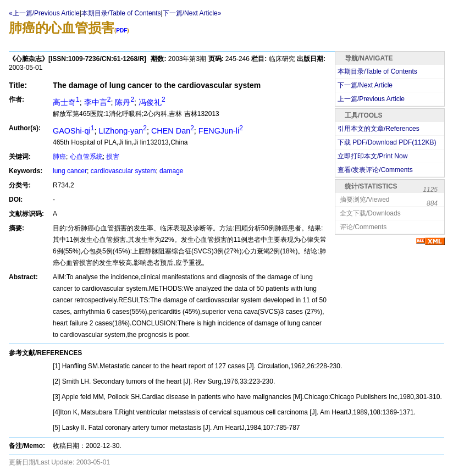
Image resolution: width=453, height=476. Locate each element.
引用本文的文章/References (379, 129)
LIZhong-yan (123, 131)
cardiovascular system (123, 171)
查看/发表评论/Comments (375, 170)
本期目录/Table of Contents (121, 13)
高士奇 (66, 102)
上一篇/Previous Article (371, 99)
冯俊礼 (152, 102)
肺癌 (59, 157)
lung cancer (70, 171)
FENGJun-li (221, 131)
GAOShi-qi (73, 131)
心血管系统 (86, 157)
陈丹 (125, 102)
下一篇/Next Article (365, 85)
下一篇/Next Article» (192, 13)
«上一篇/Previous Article (44, 13)
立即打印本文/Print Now (372, 156)
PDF (121, 31)
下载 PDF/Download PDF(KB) (387, 142)
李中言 (98, 102)
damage (171, 171)
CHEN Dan (173, 131)
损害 (113, 157)
